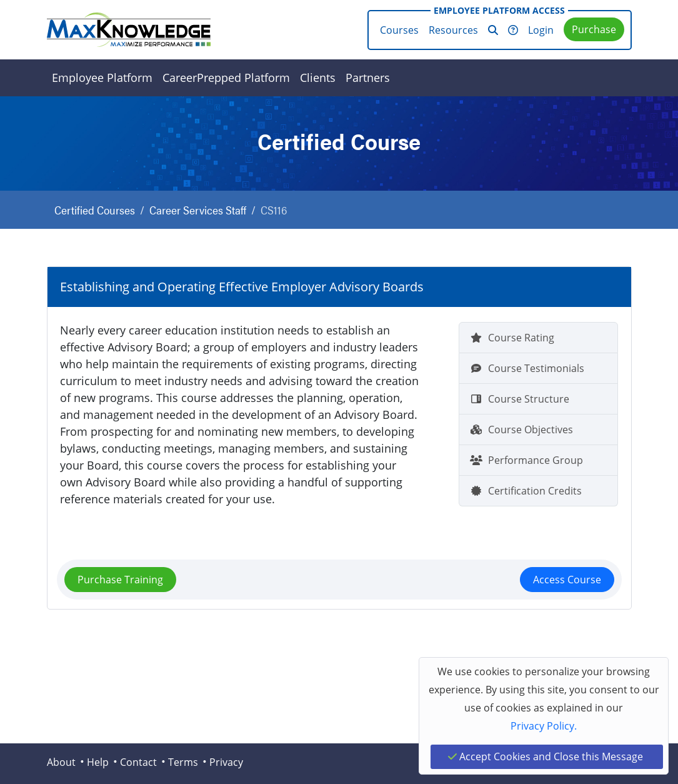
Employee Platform (102, 78)
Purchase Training (120, 580)
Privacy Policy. (544, 726)
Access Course (567, 580)
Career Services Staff (198, 210)
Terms (183, 762)
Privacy (226, 762)
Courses (399, 30)
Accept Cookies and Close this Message (546, 756)
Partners (368, 78)
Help (98, 762)
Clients (318, 78)
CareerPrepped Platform (226, 78)
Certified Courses (95, 210)
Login (541, 30)
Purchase (594, 29)
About (61, 762)
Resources (453, 30)
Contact (138, 762)
